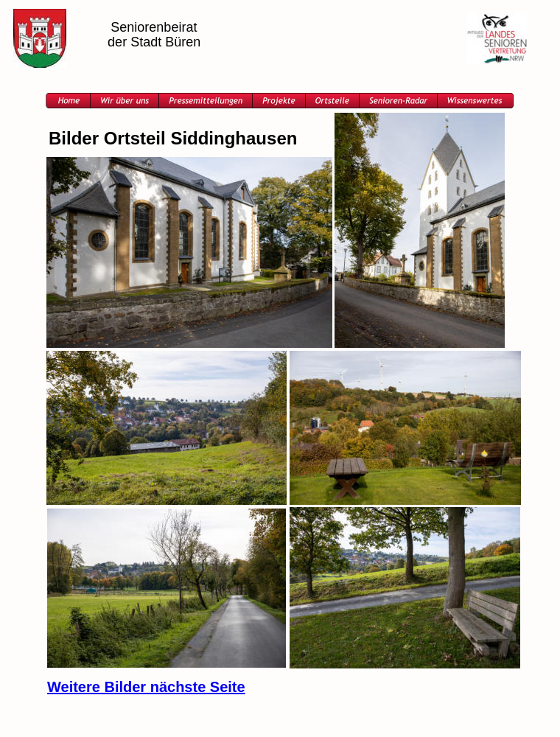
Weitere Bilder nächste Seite (146, 687)
